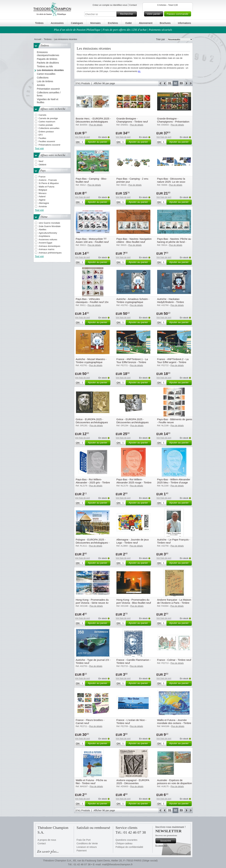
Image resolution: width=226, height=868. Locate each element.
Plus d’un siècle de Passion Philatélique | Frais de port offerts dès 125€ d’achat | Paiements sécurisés (113, 30)
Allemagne (44, 203)
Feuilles (42, 138)
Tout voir (39, 148)
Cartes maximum (47, 122)
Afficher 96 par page (104, 83)
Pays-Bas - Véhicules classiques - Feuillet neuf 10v (92, 300)
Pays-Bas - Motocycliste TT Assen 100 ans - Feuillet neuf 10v (92, 242)
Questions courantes (126, 840)
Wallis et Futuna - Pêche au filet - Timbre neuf (91, 782)
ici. (139, 71)
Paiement (82, 851)
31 (170, 83)
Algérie (42, 200)
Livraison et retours (87, 847)
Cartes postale (46, 125)
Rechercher (128, 14)
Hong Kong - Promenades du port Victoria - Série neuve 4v (92, 601)
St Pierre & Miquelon (49, 183)
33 (181, 83)
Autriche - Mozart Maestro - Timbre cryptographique (91, 361)
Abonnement (146, 23)
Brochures (165, 23)
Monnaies (96, 23)
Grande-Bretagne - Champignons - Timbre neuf (132, 120)
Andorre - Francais (48, 180)
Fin (191, 83)
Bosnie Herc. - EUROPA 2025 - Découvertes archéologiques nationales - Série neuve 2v (93, 122)
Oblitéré (43, 165)
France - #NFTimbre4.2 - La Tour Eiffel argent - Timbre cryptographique (173, 362)
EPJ (41, 135)
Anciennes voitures (48, 239)
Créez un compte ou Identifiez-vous (110, 5)
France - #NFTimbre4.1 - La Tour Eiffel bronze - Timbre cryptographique (132, 362)
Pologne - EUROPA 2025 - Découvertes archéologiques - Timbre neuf (93, 543)
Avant (186, 83)
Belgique (43, 190)
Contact (133, 5)
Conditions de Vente (87, 843)
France (42, 177)
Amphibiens (44, 236)
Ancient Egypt (45, 243)
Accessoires (57, 23)
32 (175, 83)
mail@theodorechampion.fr (117, 864)
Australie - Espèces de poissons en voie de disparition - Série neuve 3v (175, 783)
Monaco (43, 193)
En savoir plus (161, 845)
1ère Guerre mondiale (49, 223)
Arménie (43, 206)
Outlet (128, 23)
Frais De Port (84, 840)
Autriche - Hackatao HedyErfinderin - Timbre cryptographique (171, 302)
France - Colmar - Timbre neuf (174, 660)
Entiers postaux (46, 132)
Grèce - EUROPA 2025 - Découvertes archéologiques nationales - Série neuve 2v (92, 422)
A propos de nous (47, 840)
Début (160, 83)
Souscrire (168, 841)
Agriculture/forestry (48, 233)
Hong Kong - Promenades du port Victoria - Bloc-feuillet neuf (134, 601)
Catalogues (77, 23)
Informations (184, 23)
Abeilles (43, 229)
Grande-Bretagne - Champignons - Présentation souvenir (173, 122)
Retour (165, 83)
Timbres (39, 23)
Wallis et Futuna (47, 187)
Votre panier (154, 14)
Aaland (42, 196)
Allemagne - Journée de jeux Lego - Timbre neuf (133, 541)
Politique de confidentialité (129, 847)
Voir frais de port (82, 137)
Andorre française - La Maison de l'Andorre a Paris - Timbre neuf (174, 603)
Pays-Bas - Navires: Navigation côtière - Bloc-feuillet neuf (134, 240)
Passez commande (178, 14)
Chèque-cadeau (124, 843)
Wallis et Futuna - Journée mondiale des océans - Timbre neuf (174, 723)
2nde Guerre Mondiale (50, 226)
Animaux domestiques (50, 246)
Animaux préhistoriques (50, 253)
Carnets (43, 115)
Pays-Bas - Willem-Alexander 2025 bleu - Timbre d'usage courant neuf (174, 482)
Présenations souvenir (50, 145)
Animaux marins (47, 249)
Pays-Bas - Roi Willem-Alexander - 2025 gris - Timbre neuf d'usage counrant (93, 482)
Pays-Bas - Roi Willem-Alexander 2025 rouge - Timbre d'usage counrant (134, 482)
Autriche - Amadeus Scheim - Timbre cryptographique (133, 300)
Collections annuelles (49, 128)
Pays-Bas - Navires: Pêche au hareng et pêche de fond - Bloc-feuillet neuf (174, 242)
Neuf (41, 161)
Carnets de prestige (48, 118)
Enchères (113, 23)
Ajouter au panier (99, 142)
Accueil (38, 39)
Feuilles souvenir (47, 141)
